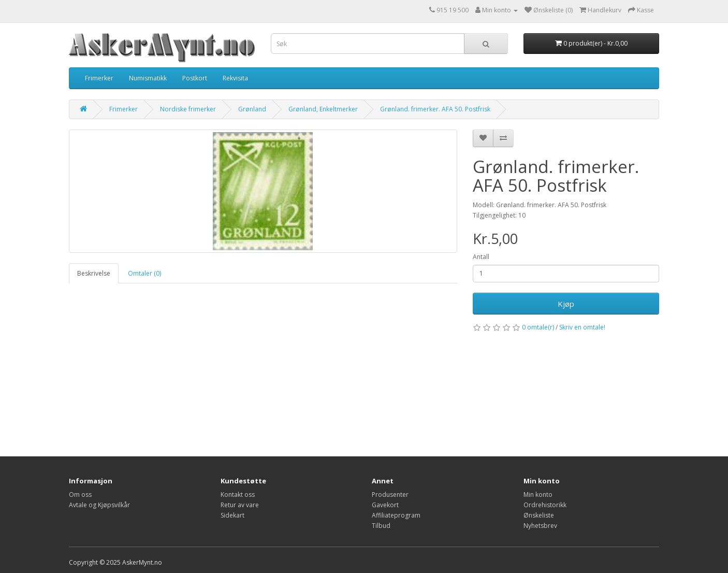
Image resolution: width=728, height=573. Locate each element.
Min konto (538, 495)
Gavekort (385, 505)
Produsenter (390, 495)
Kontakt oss (238, 495)
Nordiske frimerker (188, 109)
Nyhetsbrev (540, 526)
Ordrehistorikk (545, 505)
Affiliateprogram (396, 515)
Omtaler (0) (144, 273)
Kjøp (566, 304)
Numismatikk (148, 78)
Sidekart (232, 515)
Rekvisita (235, 78)
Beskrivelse (94, 273)
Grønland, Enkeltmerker (323, 109)
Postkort (195, 78)
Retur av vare (240, 505)
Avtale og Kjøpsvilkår (99, 505)
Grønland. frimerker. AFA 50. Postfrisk (435, 109)
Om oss (80, 495)
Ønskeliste (539, 515)
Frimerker (99, 78)
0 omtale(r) (538, 327)
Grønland (252, 109)
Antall (481, 257)
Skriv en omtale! (582, 327)
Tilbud (381, 526)
